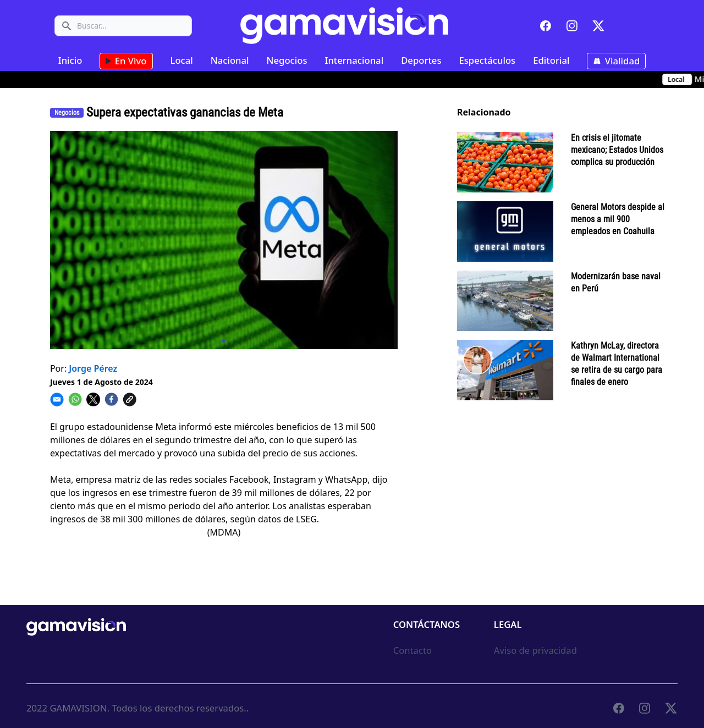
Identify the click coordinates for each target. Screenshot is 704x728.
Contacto (413, 650)
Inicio (70, 60)
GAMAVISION (78, 708)
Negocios (287, 60)
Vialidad (616, 61)
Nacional (230, 60)
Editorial (551, 60)
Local (182, 60)
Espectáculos (487, 60)
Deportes (421, 60)
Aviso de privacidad (535, 650)
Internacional (354, 60)
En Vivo (126, 61)
